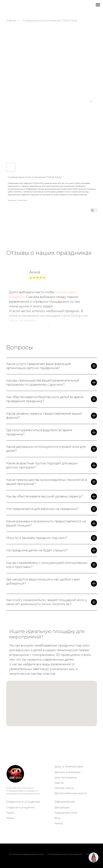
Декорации (62, 807)
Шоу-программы (66, 778)
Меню (10, 818)
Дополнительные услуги (71, 793)
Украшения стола (66, 813)
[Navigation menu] (98, 5)
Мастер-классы (64, 788)
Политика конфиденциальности (26, 854)
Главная (11, 21)
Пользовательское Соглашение (65, 854)
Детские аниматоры (68, 772)
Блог (58, 818)
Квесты (59, 783)
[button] (94, 857)
